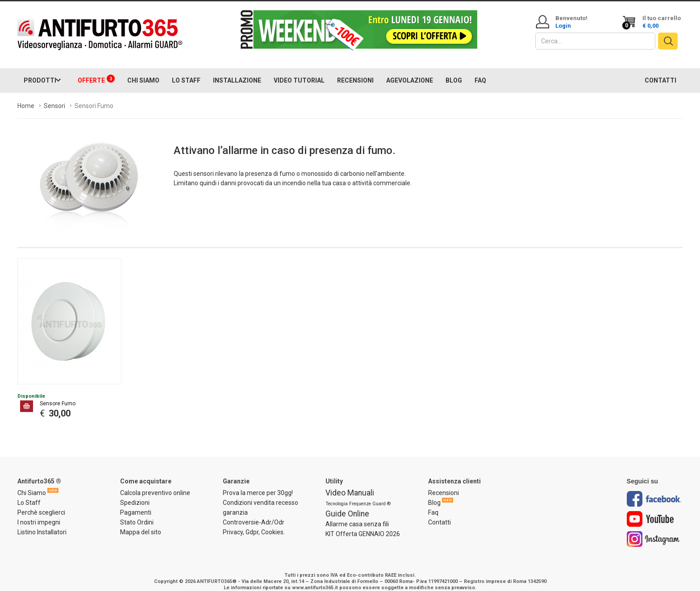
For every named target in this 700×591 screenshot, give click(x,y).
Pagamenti (136, 504)
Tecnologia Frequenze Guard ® (358, 495)
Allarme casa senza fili (357, 515)
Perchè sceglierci (41, 504)
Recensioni (444, 484)
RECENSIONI (355, 71)
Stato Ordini (137, 513)
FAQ (480, 71)
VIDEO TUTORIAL (299, 71)
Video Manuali (350, 484)
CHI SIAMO (143, 71)
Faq (433, 504)
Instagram (653, 530)
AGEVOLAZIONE (410, 71)
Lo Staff (29, 494)
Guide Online (347, 505)
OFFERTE (96, 70)
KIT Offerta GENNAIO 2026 (363, 525)
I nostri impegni (39, 513)
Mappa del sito (141, 523)
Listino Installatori (42, 523)
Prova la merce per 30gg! (258, 484)
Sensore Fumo (58, 395)
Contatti (440, 513)
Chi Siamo (32, 484)
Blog (434, 494)
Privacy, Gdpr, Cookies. (254, 523)
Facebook (654, 490)
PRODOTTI (40, 71)
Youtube (650, 510)
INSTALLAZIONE (237, 71)
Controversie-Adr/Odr (254, 513)
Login (563, 26)
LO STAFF (186, 71)
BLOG (454, 71)
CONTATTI (660, 71)
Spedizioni (135, 494)
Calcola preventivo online (155, 484)
